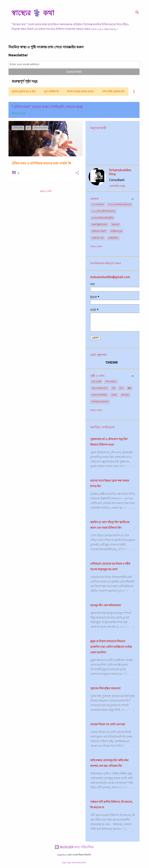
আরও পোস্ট (46, 191)
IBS (129, 388)
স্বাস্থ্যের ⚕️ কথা (33, 13)
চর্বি (113, 388)
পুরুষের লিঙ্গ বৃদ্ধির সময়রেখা (105, 688)
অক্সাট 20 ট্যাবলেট (99, 224)
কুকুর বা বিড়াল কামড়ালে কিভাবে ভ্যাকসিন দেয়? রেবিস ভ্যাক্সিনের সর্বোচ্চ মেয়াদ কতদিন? (111, 647)
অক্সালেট (115, 224)
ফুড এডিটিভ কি (51, 91)
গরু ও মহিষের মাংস (100, 388)
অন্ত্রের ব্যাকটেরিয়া (99, 395)
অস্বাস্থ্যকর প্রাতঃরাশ (100, 402)
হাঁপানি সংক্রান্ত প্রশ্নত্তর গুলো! (80, 91)
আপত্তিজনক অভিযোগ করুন (106, 263)
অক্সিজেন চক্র (116, 231)
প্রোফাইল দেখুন (117, 186)
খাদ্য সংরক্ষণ (111, 382)
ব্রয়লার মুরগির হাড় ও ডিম (24, 91)
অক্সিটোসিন (113, 238)
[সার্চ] (137, 12)
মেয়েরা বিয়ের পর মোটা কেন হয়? (108, 724)
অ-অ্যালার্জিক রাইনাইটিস (102, 218)
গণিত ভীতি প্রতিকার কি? (113, 91)
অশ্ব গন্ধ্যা (125, 395)
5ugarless (62, 855)
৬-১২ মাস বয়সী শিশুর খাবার (103, 211)
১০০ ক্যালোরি (98, 204)
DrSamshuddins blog (120, 172)
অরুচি (114, 395)
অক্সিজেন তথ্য (98, 238)
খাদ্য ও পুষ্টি (96, 382)
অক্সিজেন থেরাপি (99, 231)
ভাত (121, 388)
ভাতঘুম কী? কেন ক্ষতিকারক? (106, 605)
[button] (77, 173)
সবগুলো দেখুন (18, 113)
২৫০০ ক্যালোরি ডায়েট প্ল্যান (120, 204)
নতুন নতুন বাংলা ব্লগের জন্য (74, 863)
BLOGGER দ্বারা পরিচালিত (74, 847)
